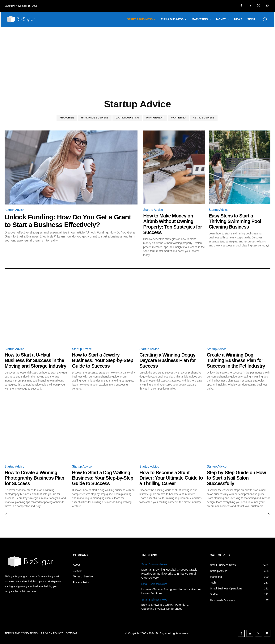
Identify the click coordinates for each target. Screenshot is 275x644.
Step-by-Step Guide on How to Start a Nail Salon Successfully (237, 477)
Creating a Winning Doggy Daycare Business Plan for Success (168, 360)
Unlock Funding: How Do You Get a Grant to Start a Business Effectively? (69, 221)
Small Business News (154, 564)
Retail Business (203, 118)
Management (155, 118)
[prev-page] (8, 514)
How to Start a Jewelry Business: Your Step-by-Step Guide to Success (103, 360)
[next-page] (267, 514)
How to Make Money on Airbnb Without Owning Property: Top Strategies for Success (173, 224)
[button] (265, 19)
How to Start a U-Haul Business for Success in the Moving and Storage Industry (36, 360)
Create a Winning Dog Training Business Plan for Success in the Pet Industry (237, 360)
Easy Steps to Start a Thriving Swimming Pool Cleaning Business (236, 221)
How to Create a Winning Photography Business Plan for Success (35, 477)
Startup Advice (14, 210)
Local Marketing (127, 118)
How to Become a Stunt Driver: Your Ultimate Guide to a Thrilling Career (169, 477)
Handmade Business (95, 118)
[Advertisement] (137, 56)
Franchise (67, 118)
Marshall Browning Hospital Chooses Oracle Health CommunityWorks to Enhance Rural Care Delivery (169, 573)
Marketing (178, 118)
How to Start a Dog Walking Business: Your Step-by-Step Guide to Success (103, 477)
